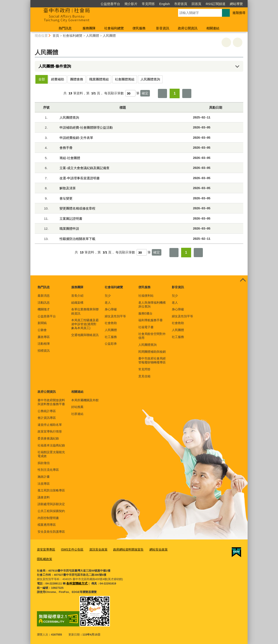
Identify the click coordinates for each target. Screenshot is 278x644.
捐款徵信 (44, 463)
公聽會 (42, 330)
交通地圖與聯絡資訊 (85, 335)
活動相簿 (44, 344)
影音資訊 (163, 28)
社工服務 (111, 337)
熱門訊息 (65, 28)
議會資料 (44, 497)
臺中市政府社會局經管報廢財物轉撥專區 (152, 360)
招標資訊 (44, 351)
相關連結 (213, 28)
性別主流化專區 (48, 470)
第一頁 (162, 93)
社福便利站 (146, 296)
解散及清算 (68, 188)
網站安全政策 (151, 549)
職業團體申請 (69, 229)
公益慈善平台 (110, 4)
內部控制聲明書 (48, 518)
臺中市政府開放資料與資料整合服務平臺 (51, 402)
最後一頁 (187, 93)
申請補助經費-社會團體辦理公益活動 (86, 127)
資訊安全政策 (95, 549)
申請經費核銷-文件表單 (76, 138)
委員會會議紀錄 (48, 438)
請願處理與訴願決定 (51, 504)
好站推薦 (77, 407)
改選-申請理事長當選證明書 (80, 178)
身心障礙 (111, 309)
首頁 (56, 36)
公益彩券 (111, 344)
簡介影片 (131, 4)
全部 (42, 79)
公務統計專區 (47, 411)
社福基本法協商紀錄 (51, 445)
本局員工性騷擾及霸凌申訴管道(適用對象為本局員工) (85, 324)
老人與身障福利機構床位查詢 (152, 305)
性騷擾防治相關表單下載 (77, 239)
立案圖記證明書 (71, 219)
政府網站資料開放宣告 (123, 549)
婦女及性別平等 (115, 316)
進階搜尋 (239, 13)
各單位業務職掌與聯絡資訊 (85, 311)
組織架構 (77, 303)
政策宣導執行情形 (50, 431)
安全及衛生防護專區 (51, 532)
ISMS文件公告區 (70, 549)
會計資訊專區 (47, 418)
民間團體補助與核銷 (152, 352)
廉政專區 (44, 337)
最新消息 (44, 296)
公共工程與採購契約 (51, 511)
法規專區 (44, 484)
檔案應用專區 (47, 525)
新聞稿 (42, 323)
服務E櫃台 (145, 313)
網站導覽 (236, 4)
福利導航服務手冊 (151, 320)
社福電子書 (146, 327)
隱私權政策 (44, 558)
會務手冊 (66, 148)
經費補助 (58, 79)
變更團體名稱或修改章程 (77, 208)
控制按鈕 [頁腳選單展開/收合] (243, 280)
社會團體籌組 (125, 79)
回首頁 (196, 4)
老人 (108, 303)
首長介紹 (77, 296)
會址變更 (66, 198)
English (165, 4)
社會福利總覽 (114, 28)
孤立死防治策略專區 (51, 490)
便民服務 (139, 28)
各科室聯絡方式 (76, 582)
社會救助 (111, 323)
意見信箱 (144, 376)
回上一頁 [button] (238, 42)
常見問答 (148, 4)
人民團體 (93, 36)
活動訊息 (44, 303)
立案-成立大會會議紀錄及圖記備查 (84, 168)
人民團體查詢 (150, 79)
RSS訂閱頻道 (216, 4)
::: (29, 2)
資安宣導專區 (45, 549)
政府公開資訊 (188, 28)
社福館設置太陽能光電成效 (51, 454)
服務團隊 (89, 28)
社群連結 (77, 414)
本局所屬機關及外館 (85, 400)
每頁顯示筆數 (114, 93)
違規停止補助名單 (50, 425)
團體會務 (77, 79)
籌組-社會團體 (70, 158)
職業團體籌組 (99, 79)
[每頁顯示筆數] (130, 93)
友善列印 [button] (226, 42)
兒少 (108, 296)
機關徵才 (44, 309)
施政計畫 (44, 477)
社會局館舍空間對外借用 (152, 336)
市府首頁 (181, 4)
